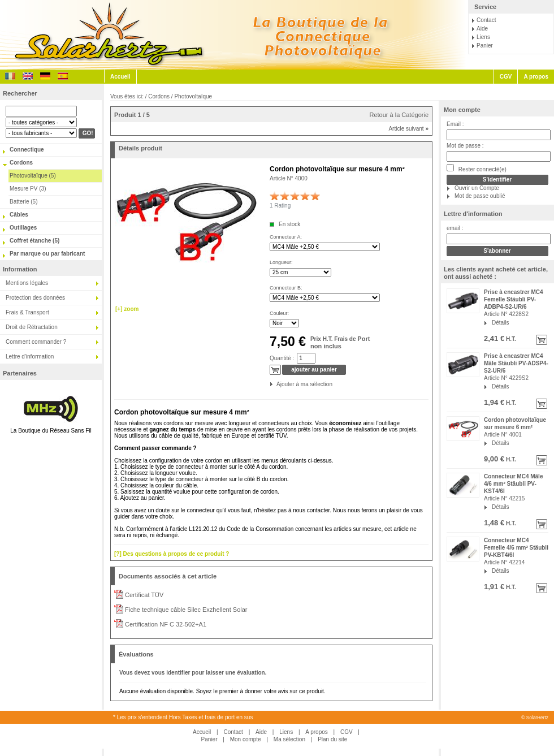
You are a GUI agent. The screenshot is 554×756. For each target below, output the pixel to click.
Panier (485, 46)
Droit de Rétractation (32, 327)
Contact (486, 20)
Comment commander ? (36, 342)
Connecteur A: (286, 237)
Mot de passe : (465, 146)
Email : (455, 124)
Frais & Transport (27, 312)
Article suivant (408, 129)
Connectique (27, 150)
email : (455, 228)
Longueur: (281, 262)
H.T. (510, 339)
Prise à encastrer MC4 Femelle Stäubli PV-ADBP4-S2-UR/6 (514, 299)
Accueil (120, 77)
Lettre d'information (30, 357)
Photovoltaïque (193, 96)
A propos (536, 77)
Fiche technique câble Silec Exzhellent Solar (185, 610)
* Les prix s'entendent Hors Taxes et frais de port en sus (183, 717)
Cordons (21, 163)
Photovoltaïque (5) (33, 176)
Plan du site (332, 739)
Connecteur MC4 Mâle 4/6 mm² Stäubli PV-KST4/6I (513, 484)
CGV (506, 77)
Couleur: (279, 313)
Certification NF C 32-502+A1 (165, 624)
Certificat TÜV (143, 595)
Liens (483, 37)
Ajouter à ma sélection (277, 384)
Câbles (19, 215)
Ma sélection (289, 739)
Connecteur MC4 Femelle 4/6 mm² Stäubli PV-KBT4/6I (516, 548)
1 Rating (280, 206)
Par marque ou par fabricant (47, 254)
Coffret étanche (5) (34, 241)
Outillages (23, 228)
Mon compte (462, 110)
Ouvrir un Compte (477, 188)
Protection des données (35, 298)
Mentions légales (27, 283)
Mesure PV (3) (28, 189)
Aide (482, 29)
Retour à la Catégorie (399, 115)
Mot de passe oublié (480, 196)
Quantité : (282, 358)
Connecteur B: (286, 288)
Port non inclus (340, 342)
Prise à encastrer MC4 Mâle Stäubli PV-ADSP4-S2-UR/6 (516, 363)
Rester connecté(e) (477, 168)
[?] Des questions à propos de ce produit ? (172, 554)
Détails (501, 323)
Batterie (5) (23, 202)
